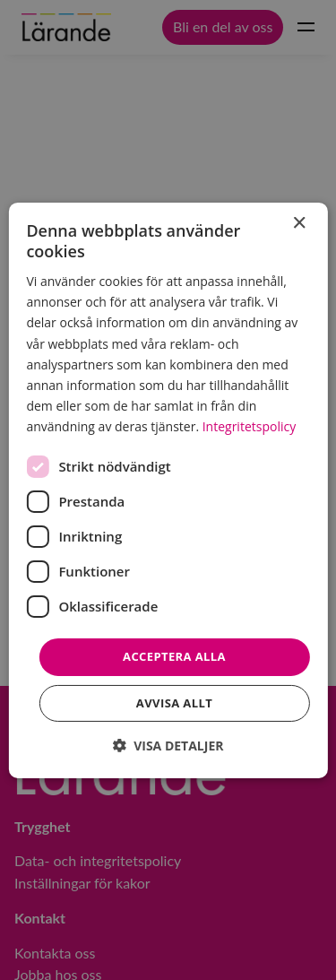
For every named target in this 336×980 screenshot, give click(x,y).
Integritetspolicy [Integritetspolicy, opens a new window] (250, 426)
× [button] (299, 223)
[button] (168, 746)
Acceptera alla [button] (174, 656)
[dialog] (168, 490)
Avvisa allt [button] (174, 703)
